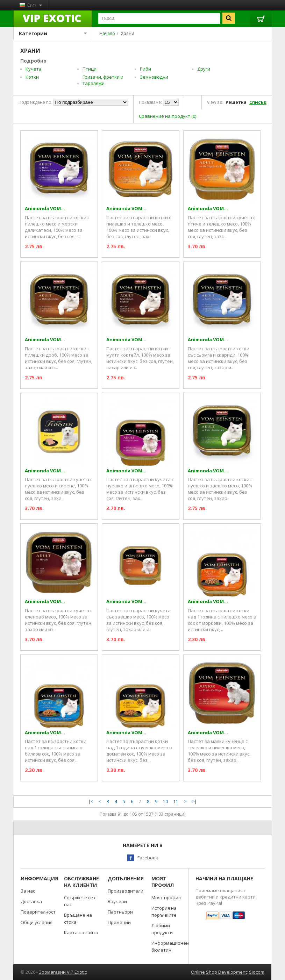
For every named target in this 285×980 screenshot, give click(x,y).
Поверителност (38, 912)
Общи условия (37, 922)
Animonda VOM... (45, 209)
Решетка (236, 102)
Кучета (34, 69)
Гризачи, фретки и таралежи (103, 80)
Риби (145, 69)
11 (176, 802)
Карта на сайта (81, 932)
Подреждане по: (35, 102)
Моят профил (166, 897)
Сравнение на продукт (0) (168, 116)
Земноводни (154, 77)
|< (91, 802)
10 (165, 802)
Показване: (150, 102)
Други (204, 69)
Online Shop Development (219, 972)
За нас (28, 891)
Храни (128, 33)
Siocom (257, 972)
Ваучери (117, 901)
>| (194, 802)
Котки (32, 77)
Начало (107, 33)
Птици (90, 69)
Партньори (120, 912)
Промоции (119, 922)
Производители (126, 891)
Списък (258, 102)
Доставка (31, 901)
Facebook (148, 858)
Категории (53, 33)
